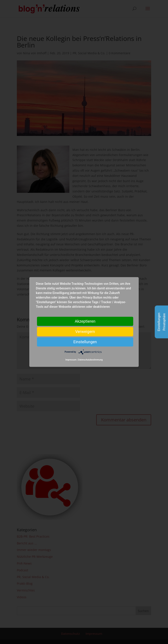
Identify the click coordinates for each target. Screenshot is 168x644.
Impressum (71, 360)
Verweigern (85, 332)
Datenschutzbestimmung (90, 360)
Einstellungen (85, 342)
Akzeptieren (85, 321)
